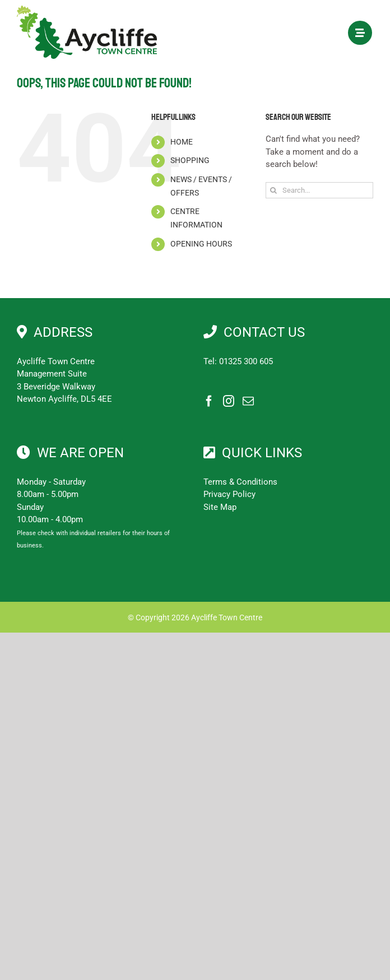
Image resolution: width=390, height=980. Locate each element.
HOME (182, 142)
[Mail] (248, 401)
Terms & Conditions (240, 482)
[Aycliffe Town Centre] (87, 10)
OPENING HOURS (201, 244)
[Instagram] (229, 401)
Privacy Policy (229, 494)
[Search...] (319, 190)
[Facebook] (209, 401)
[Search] (274, 190)
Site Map (220, 507)
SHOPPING (190, 160)
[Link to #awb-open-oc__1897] (360, 33)
